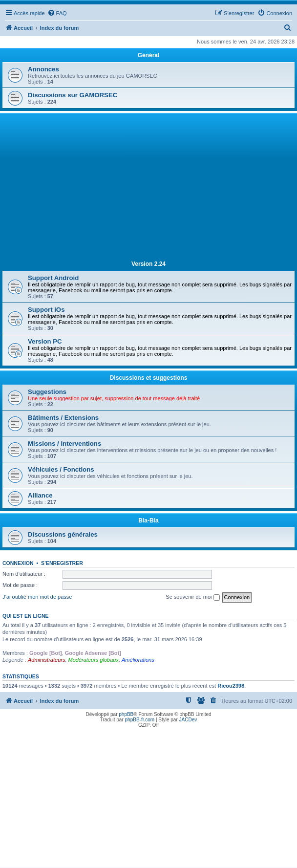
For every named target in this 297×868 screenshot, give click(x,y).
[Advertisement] (148, 189)
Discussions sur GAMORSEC (73, 95)
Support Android (53, 278)
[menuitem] (57, 13)
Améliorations (138, 660)
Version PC (45, 341)
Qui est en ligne (26, 616)
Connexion (18, 563)
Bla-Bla (148, 521)
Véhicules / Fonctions (61, 469)
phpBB (126, 714)
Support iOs (46, 310)
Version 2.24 (148, 264)
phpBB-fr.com (140, 720)
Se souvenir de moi (192, 597)
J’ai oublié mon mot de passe (37, 597)
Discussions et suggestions (149, 378)
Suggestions (47, 392)
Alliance (40, 495)
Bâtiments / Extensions (63, 418)
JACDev (188, 720)
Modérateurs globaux (94, 660)
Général (149, 55)
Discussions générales (63, 534)
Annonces (43, 69)
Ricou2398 (231, 686)
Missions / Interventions (64, 444)
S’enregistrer (62, 563)
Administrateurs (46, 660)
